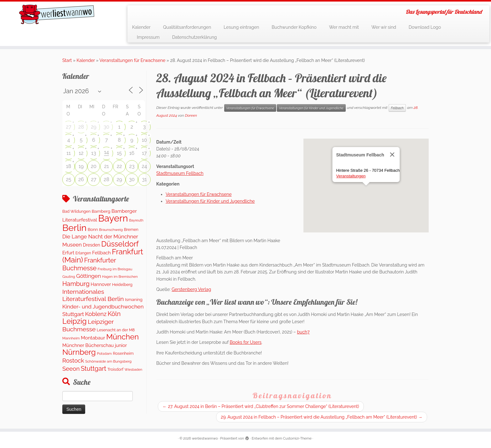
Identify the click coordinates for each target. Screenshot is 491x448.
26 (81, 179)
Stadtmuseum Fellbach (180, 173)
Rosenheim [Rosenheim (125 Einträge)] (123, 353)
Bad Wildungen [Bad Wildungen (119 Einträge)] (76, 211)
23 (132, 166)
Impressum (148, 37)
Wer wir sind (384, 27)
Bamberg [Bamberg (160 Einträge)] (101, 211)
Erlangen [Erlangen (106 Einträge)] (83, 253)
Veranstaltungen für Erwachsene (133, 60)
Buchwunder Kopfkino (294, 27)
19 (81, 166)
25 (68, 179)
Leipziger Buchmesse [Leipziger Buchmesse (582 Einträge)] (88, 325)
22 (119, 166)
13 (93, 153)
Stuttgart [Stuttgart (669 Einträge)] (93, 369)
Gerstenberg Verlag (191, 289)
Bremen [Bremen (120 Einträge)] (131, 229)
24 (144, 166)
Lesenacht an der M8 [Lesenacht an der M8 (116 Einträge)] (116, 330)
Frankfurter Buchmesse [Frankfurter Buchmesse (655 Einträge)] (89, 264)
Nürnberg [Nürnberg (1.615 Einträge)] (79, 352)
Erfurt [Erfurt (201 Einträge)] (68, 253)
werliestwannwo (205, 438)
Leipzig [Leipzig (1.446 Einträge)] (75, 321)
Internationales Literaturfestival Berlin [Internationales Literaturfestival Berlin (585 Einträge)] (93, 295)
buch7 (303, 332)
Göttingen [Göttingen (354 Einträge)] (88, 276)
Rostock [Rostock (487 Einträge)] (73, 360)
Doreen (191, 115)
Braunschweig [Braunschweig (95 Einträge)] (111, 230)
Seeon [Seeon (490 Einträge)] (71, 369)
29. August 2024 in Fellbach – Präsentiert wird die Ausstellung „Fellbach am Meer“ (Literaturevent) (322, 417)
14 (106, 152)
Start (67, 60)
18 (69, 166)
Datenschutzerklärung (195, 37)
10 (145, 140)
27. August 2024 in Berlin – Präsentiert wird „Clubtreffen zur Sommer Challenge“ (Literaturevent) (261, 406)
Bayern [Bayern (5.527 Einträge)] (113, 218)
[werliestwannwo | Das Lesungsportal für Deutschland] (57, 14)
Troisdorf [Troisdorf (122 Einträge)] (115, 369)
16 (132, 153)
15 (119, 153)
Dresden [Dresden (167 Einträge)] (92, 245)
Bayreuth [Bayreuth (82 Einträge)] (136, 220)
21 (106, 166)
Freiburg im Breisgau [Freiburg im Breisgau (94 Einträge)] (115, 269)
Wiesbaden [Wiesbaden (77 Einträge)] (133, 369)
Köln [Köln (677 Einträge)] (114, 314)
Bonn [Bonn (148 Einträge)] (93, 229)
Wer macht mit (344, 27)
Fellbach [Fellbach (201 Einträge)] (101, 253)
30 (106, 127)
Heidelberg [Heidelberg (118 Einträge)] (122, 285)
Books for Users (246, 342)
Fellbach (397, 108)
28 (81, 127)
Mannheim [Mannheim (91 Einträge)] (71, 338)
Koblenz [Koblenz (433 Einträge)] (96, 314)
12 (81, 153)
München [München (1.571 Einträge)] (122, 337)
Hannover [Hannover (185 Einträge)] (101, 284)
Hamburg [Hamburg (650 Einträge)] (76, 284)
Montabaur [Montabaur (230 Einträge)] (93, 338)
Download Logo (425, 27)
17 (144, 153)
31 (144, 179)
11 (69, 153)
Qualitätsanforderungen (187, 27)
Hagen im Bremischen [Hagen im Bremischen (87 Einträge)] (120, 277)
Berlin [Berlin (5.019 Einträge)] (74, 228)
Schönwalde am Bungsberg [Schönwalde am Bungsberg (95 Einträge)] (108, 361)
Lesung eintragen (241, 27)
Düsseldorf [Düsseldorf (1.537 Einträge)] (120, 244)
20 (94, 166)
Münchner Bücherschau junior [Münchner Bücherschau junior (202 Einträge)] (95, 345)
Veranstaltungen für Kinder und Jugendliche (311, 108)
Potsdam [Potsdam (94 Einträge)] (104, 354)
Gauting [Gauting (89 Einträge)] (69, 277)
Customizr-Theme (297, 438)
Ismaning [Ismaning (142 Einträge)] (134, 299)
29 (94, 127)
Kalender (141, 27)
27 (69, 127)
